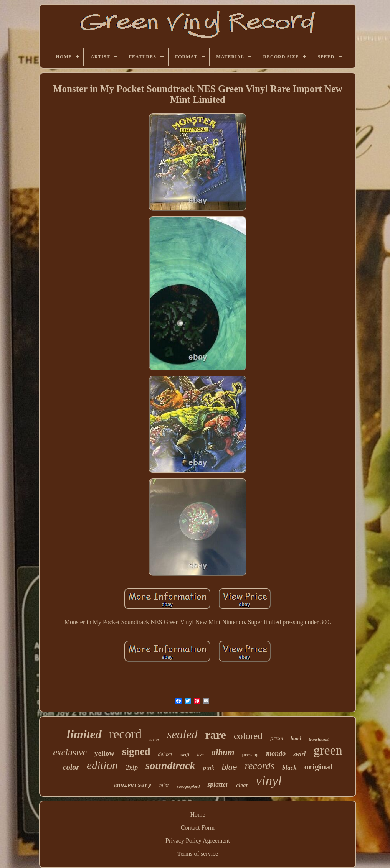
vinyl (269, 781)
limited (84, 734)
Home (197, 815)
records (259, 766)
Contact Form (198, 828)
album (223, 752)
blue (230, 767)
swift (184, 754)
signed (136, 751)
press (277, 738)
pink (209, 768)
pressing (250, 755)
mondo (276, 753)
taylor (154, 739)
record (126, 734)
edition (102, 765)
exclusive (70, 752)
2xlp (132, 767)
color (71, 767)
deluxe (165, 754)
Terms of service (198, 854)
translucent (319, 739)
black (289, 768)
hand (296, 738)
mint (164, 785)
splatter (218, 784)
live (200, 755)
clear (242, 785)
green (328, 750)
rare (216, 735)
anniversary (133, 785)
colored (248, 736)
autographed (188, 787)
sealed (182, 734)
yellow (104, 753)
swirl (299, 754)
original (318, 767)
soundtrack (170, 765)
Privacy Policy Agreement (198, 841)
